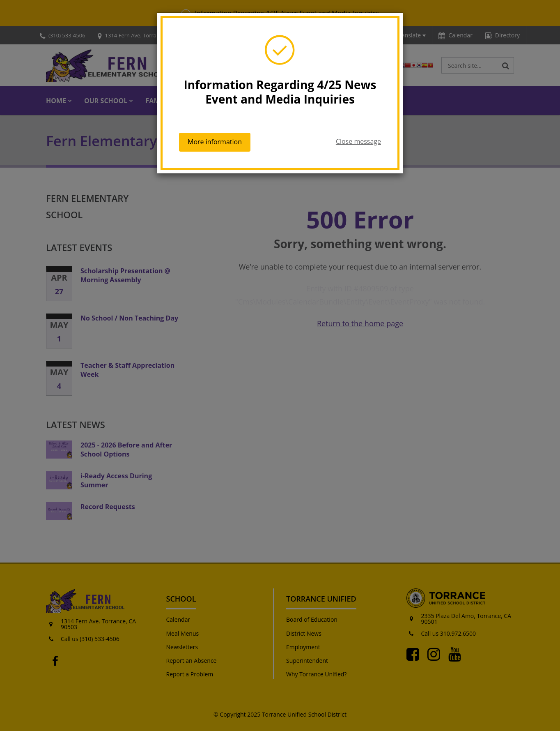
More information (215, 142)
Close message (358, 141)
